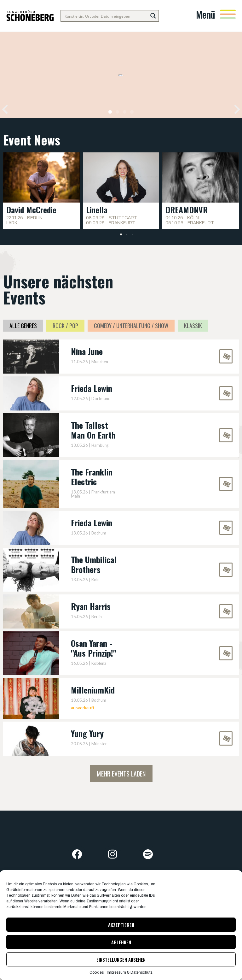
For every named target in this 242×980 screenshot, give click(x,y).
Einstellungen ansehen (121, 959)
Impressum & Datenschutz (130, 972)
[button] (5, 109)
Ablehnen (121, 942)
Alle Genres (23, 326)
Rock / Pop (65, 326)
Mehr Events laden (121, 774)
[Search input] (105, 16)
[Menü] (228, 14)
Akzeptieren (121, 925)
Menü (206, 14)
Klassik (193, 326)
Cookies (97, 972)
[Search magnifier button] (153, 16)
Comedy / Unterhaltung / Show (131, 326)
